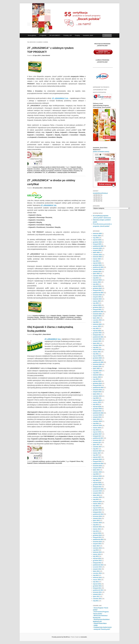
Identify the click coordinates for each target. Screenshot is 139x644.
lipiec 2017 (96, 445)
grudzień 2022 (97, 307)
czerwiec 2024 (97, 276)
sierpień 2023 (97, 297)
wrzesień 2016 (97, 466)
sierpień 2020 (97, 366)
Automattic (84, 637)
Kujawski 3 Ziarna (78, 169)
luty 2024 (96, 284)
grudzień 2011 (97, 586)
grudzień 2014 (97, 510)
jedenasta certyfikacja (39, 461)
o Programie (43, 35)
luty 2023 (96, 303)
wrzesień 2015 (97, 491)
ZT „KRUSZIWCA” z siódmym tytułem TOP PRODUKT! (61, 173)
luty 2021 (96, 354)
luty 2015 (96, 506)
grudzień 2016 (97, 459)
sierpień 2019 (97, 392)
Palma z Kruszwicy (48, 319)
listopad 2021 (97, 335)
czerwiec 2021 (97, 345)
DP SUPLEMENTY (55, 35)
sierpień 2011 (97, 594)
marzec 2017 (97, 453)
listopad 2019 (97, 385)
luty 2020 (96, 379)
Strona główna (32, 35)
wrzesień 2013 (97, 542)
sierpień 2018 (97, 417)
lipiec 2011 (96, 597)
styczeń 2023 (97, 305)
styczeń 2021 (97, 356)
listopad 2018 (97, 411)
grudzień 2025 (97, 242)
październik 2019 (98, 388)
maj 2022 (96, 322)
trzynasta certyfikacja (39, 167)
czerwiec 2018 (97, 421)
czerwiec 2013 (97, 548)
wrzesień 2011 (97, 592)
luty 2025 (96, 261)
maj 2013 (96, 550)
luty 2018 (96, 430)
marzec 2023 (97, 301)
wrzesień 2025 (97, 248)
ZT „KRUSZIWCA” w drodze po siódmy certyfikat (68, 319)
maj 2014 (96, 525)
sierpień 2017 (97, 442)
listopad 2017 (97, 436)
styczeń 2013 (97, 558)
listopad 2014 (97, 512)
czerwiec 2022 (97, 320)
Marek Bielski (46, 56)
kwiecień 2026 (97, 233)
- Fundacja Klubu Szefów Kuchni (102, 627)
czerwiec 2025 (97, 255)
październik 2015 (98, 489)
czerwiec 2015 (97, 497)
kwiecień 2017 (97, 451)
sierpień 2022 (97, 316)
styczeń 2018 (97, 432)
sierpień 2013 (97, 544)
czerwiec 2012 (97, 573)
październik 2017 (98, 438)
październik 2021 (98, 337)
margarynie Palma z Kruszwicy (71, 171)
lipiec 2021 (96, 343)
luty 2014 (96, 531)
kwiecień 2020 (97, 375)
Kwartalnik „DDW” (88, 35)
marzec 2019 (97, 402)
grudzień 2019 (97, 383)
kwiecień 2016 (97, 476)
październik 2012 (98, 565)
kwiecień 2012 (97, 577)
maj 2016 (96, 474)
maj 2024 (96, 278)
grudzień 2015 (97, 485)
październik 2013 (98, 539)
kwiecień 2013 (97, 552)
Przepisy (77, 35)
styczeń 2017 (97, 457)
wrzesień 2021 (97, 339)
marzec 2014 (97, 529)
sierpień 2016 (97, 468)
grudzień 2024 (97, 265)
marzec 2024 (97, 282)
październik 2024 (98, 267)
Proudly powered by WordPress (61, 637)
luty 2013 (96, 556)
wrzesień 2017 (97, 440)
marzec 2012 (97, 580)
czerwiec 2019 (97, 396)
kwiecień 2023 (97, 299)
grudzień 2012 (97, 561)
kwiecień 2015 (97, 502)
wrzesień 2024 (97, 269)
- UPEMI (95, 625)
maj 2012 (96, 575)
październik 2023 (98, 293)
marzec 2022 (97, 326)
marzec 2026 (97, 236)
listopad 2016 (97, 461)
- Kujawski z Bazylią (75, 167)
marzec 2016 (97, 478)
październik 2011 (98, 590)
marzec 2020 (97, 377)
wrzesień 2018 (97, 415)
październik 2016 (98, 464)
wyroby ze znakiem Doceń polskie (55, 167)
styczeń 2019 (97, 407)
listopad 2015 (97, 487)
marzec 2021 (97, 352)
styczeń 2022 (97, 331)
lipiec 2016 (96, 470)
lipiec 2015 (96, 495)
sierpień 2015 (97, 493)
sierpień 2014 (97, 518)
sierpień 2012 (97, 569)
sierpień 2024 (97, 271)
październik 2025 (98, 246)
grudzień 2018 (97, 409)
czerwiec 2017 (97, 447)
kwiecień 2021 (97, 350)
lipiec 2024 (96, 274)
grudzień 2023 (97, 288)
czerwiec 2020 (97, 371)
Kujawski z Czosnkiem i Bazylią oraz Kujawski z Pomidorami (44, 171)
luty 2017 (96, 455)
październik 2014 (98, 514)
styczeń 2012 (97, 584)
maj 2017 (96, 449)
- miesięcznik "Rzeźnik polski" (102, 629)
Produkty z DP (68, 35)
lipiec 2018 (96, 419)
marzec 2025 (97, 259)
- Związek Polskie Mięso (100, 623)
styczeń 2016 (97, 483)
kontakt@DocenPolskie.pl (100, 193)
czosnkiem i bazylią (66, 169)
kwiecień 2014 (97, 527)
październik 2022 (98, 312)
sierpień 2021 (97, 341)
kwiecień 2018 (97, 425)
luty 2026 (96, 238)
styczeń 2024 (97, 286)
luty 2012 (96, 582)
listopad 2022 (97, 310)
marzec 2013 (97, 554)
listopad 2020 (97, 360)
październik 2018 (98, 413)
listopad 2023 (97, 290)
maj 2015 (96, 499)
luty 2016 (96, 480)
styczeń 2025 (97, 263)
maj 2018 (96, 423)
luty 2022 (96, 328)
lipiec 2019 (96, 394)
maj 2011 (96, 601)
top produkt (59, 463)
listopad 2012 (97, 563)
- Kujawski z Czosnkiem (69, 316)
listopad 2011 (97, 588)
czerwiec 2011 (97, 599)
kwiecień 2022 (97, 324)
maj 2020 (96, 373)
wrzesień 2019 (97, 390)
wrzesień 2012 (97, 567)
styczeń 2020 (97, 381)
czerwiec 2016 (97, 472)
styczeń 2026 (97, 240)
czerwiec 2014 (97, 523)
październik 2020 (98, 362)
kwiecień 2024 (97, 280)
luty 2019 (96, 404)
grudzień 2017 (97, 434)
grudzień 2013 (97, 535)
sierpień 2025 (97, 250)
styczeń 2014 (97, 533)
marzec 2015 (97, 504)
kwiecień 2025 (97, 257)
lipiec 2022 (96, 318)
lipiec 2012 (96, 571)
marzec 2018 (97, 428)
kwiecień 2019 (97, 400)
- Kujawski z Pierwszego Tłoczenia (50, 169)
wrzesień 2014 (97, 516)
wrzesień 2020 (97, 364)
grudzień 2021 (97, 333)
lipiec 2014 (96, 520)
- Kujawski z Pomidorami (67, 317)
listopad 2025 (97, 244)
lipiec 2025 (96, 252)
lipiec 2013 (96, 546)
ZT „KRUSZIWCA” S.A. (39, 173)
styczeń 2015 (97, 508)
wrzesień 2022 (97, 314)
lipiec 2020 (96, 369)
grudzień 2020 (97, 358)
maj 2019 (96, 398)
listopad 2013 (97, 537)
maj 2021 (96, 347)
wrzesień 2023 (97, 295)
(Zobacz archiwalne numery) (101, 152)
